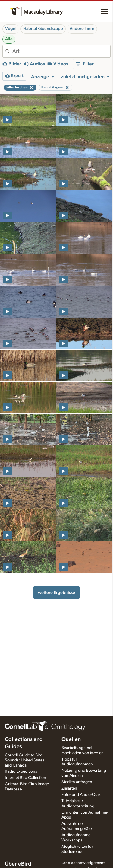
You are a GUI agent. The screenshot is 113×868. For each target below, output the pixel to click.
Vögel (11, 29)
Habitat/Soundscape (43, 29)
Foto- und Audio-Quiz (81, 795)
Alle (9, 39)
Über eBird (18, 864)
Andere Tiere (82, 29)
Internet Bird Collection (25, 778)
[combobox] (61, 51)
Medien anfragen (77, 782)
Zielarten (69, 788)
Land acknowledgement (83, 863)
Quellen (71, 739)
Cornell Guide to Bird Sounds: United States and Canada (25, 760)
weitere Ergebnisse (56, 593)
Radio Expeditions (21, 771)
